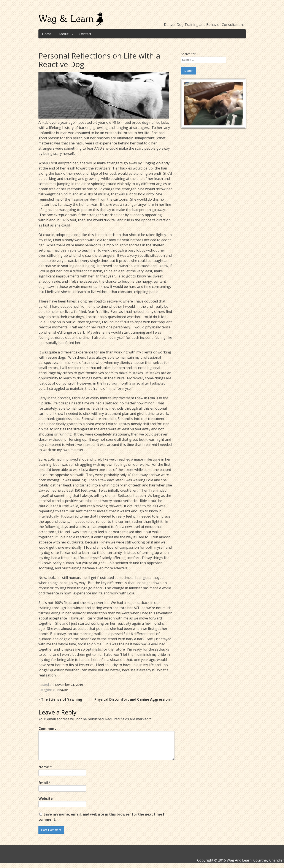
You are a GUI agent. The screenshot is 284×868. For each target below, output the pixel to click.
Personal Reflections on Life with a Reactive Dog (99, 60)
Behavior (62, 690)
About (67, 34)
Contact (85, 34)
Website (46, 804)
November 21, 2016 (69, 685)
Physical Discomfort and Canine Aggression (132, 699)
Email (45, 788)
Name (45, 772)
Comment (47, 729)
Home (47, 34)
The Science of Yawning (62, 699)
